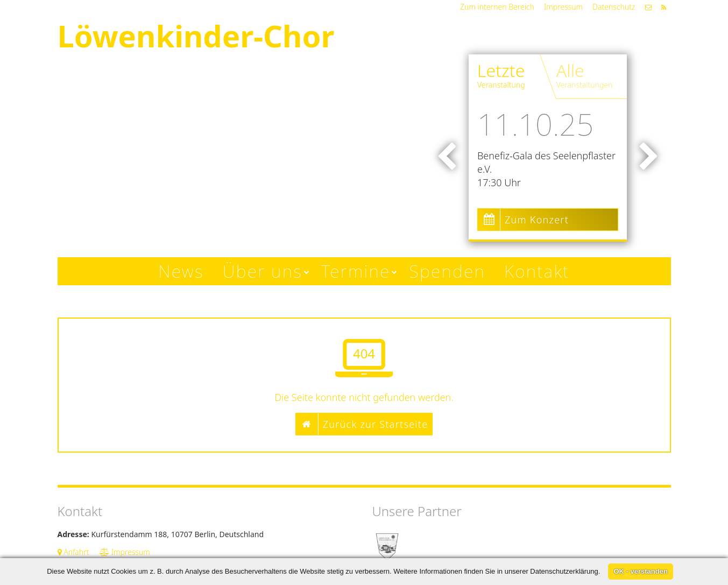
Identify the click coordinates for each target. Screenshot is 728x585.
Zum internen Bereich (497, 7)
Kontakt (537, 271)
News (181, 271)
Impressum (563, 7)
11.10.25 (535, 124)
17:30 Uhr (499, 182)
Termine (356, 271)
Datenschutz (614, 7)
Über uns (263, 271)
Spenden (448, 271)
